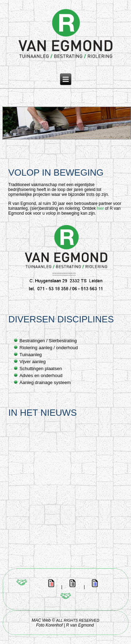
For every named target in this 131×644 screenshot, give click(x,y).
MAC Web (41, 620)
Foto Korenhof (50, 625)
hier (100, 208)
